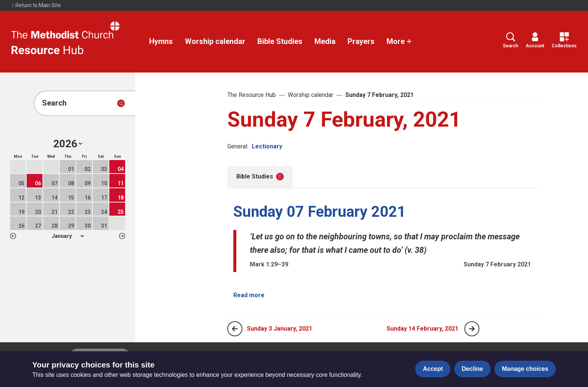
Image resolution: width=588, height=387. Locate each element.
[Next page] (472, 329)
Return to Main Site (36, 5)
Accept (433, 369)
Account (535, 40)
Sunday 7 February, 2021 (379, 95)
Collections (564, 40)
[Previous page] (235, 329)
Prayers (361, 41)
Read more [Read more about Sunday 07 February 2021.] (249, 295)
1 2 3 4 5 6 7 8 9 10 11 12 (68, 236)
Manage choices (525, 369)
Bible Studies (280, 41)
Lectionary (267, 146)
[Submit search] (121, 103)
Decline (472, 369)
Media (325, 41)
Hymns (161, 41)
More (399, 41)
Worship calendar (215, 41)
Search (510, 40)
